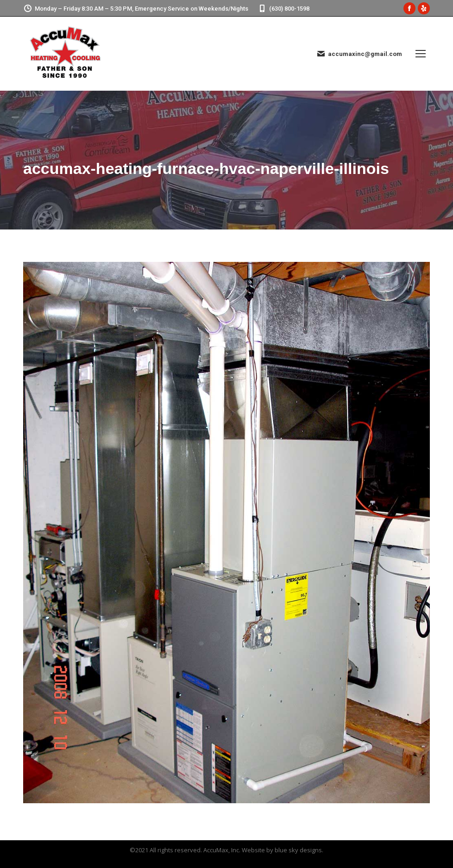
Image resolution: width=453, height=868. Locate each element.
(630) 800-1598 (283, 9)
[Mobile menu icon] (421, 54)
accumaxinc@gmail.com (359, 54)
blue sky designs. (299, 850)
